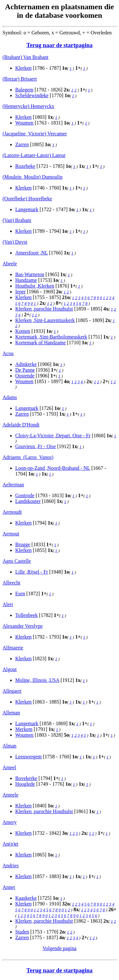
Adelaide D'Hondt (21, 425)
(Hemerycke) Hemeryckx (28, 106)
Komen (23, 331)
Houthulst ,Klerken (35, 286)
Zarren (22, 144)
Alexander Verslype (23, 626)
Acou (8, 353)
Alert (8, 604)
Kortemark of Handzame (40, 343)
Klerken (23, 68)
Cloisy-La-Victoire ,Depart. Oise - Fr (53, 436)
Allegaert (12, 691)
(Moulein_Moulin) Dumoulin (33, 177)
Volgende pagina (60, 948)
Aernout (11, 534)
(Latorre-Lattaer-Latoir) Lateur (34, 155)
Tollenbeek (26, 615)
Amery (10, 822)
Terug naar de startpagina (59, 45)
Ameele (10, 795)
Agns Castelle (17, 561)
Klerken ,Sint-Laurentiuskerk (45, 320)
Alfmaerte (13, 648)
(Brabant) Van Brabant (26, 57)
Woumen (24, 123)
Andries (11, 866)
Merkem (24, 729)
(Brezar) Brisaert (20, 79)
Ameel (9, 767)
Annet (9, 887)
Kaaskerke (26, 898)
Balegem (24, 90)
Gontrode (25, 495)
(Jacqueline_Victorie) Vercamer (35, 134)
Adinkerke (26, 364)
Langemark (27, 209)
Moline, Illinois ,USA (37, 680)
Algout (10, 669)
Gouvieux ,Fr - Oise (36, 446)
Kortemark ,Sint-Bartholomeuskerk (51, 337)
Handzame (26, 280)
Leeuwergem (28, 757)
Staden (22, 932)
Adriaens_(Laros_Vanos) (28, 457)
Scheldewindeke (32, 95)
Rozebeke (25, 166)
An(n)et (10, 844)
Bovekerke (26, 778)
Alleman (11, 713)
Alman (10, 746)
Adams (10, 397)
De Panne (25, 370)
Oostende (25, 376)
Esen (20, 594)
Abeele (10, 264)
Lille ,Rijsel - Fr (32, 572)
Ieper (20, 292)
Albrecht (11, 583)
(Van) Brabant (17, 220)
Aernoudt (12, 512)
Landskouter (28, 501)
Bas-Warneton (30, 274)
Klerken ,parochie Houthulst (44, 309)
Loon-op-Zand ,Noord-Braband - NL (53, 468)
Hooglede (25, 784)
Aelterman (13, 485)
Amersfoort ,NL (32, 253)
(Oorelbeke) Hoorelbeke (27, 199)
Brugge (23, 544)
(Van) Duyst (15, 242)
